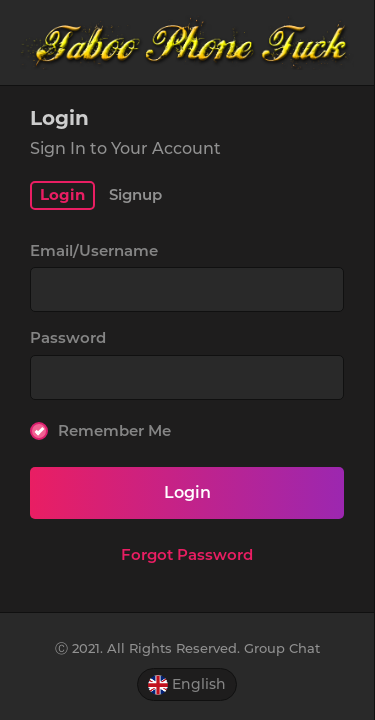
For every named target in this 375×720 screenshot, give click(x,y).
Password (68, 337)
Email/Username (94, 250)
